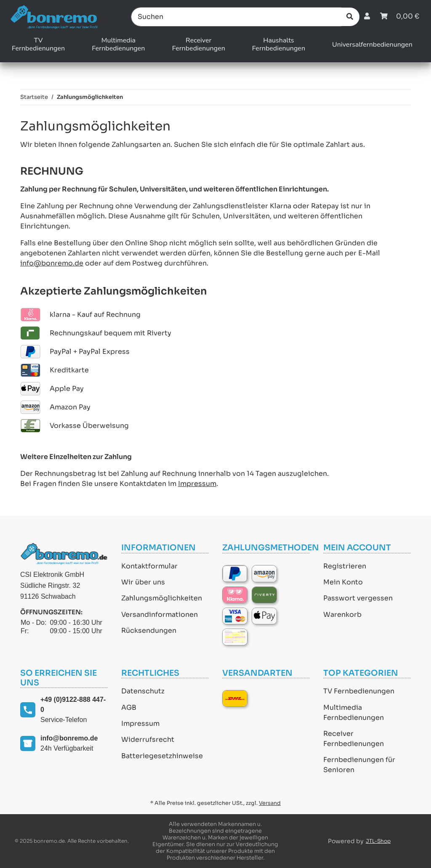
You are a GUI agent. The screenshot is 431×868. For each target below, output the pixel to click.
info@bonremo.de (52, 263)
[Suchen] (236, 17)
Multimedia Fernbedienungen (354, 713)
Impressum (197, 484)
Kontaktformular (149, 566)
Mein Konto (343, 582)
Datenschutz (143, 691)
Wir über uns (143, 582)
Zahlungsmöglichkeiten (162, 598)
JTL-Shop (378, 841)
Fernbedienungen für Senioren (359, 765)
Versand (270, 803)
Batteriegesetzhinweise (162, 756)
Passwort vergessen (358, 598)
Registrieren (345, 566)
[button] (367, 17)
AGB (129, 707)
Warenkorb (342, 615)
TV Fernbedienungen (359, 691)
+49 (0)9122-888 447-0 (73, 705)
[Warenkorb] (400, 17)
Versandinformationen (160, 615)
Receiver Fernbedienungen (354, 739)
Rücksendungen (149, 630)
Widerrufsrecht (148, 739)
